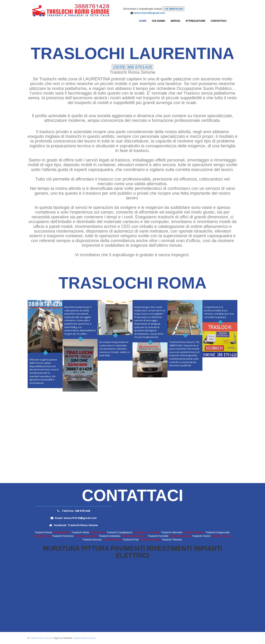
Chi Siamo (158, 21)
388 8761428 (82, 511)
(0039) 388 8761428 (132, 67)
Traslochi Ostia (42, 536)
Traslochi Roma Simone (41, 638)
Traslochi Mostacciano (134, 536)
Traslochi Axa (98, 532)
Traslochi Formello (158, 536)
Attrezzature (195, 21)
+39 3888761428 (173, 9)
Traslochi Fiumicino (63, 536)
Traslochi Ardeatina (109, 536)
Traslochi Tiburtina (172, 540)
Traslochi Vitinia (80, 532)
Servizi (175, 21)
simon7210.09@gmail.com (149, 13)
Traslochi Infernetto (172, 532)
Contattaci (219, 21)
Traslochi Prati (131, 540)
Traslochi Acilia (62, 532)
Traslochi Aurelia (221, 536)
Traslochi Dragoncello (218, 532)
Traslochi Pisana (112, 540)
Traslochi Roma (43, 532)
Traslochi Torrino (201, 536)
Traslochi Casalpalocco (120, 532)
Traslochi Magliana (180, 536)
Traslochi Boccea (92, 540)
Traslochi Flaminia (150, 540)
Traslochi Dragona (194, 532)
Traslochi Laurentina (86, 536)
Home (143, 21)
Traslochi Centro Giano (147, 532)
